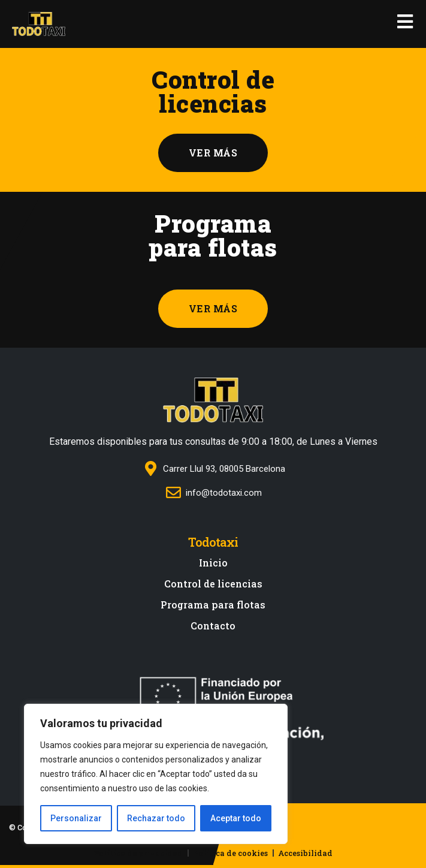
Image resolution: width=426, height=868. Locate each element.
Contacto (213, 626)
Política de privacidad (138, 853)
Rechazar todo (156, 818)
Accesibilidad (305, 853)
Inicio (213, 563)
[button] (213, 154)
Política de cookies (230, 853)
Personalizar (76, 818)
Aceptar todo (236, 818)
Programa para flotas (213, 605)
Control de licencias (213, 584)
